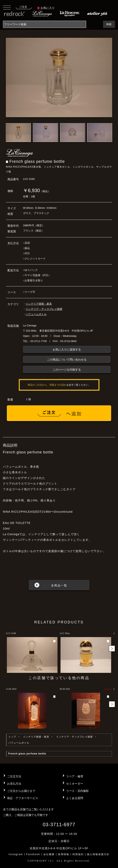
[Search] (45, 24)
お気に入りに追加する (67, 349)
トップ (12, 737)
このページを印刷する (67, 370)
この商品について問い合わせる (67, 360)
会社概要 (49, 854)
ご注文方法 (14, 776)
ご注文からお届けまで (21, 791)
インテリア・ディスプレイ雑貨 (44, 309)
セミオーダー (75, 784)
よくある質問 (75, 798)
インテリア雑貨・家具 (39, 304)
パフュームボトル (36, 314)
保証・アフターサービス (23, 798)
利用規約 (78, 854)
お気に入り (46, 8)
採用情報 (64, 854)
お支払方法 (14, 784)
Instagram (16, 854)
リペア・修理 (75, 776)
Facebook (33, 854)
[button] (112, 649)
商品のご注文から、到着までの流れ (47, 385)
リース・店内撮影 (77, 791)
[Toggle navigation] (7, 7)
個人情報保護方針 (98, 854)
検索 (109, 24)
